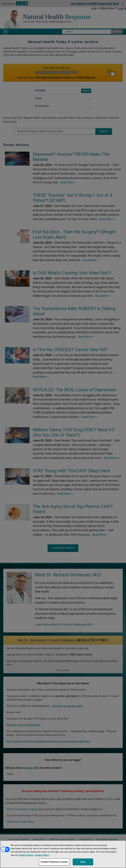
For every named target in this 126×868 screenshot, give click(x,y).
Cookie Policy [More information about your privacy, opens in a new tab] (42, 855)
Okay (83, 862)
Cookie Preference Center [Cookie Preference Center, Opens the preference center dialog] (54, 862)
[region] (63, 854)
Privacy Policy (26, 855)
